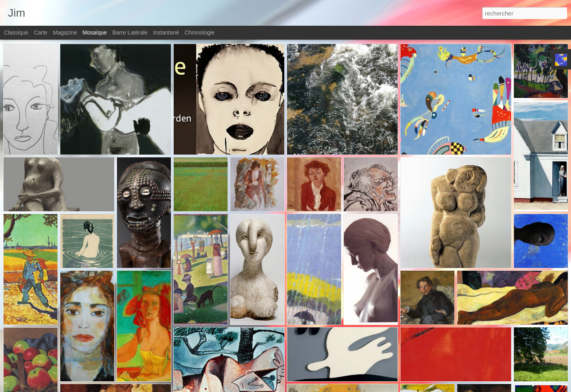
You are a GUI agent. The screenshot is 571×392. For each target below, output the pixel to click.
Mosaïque (95, 33)
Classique (16, 33)
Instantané (166, 33)
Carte (40, 33)
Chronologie (199, 33)
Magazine (65, 33)
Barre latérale (130, 33)
